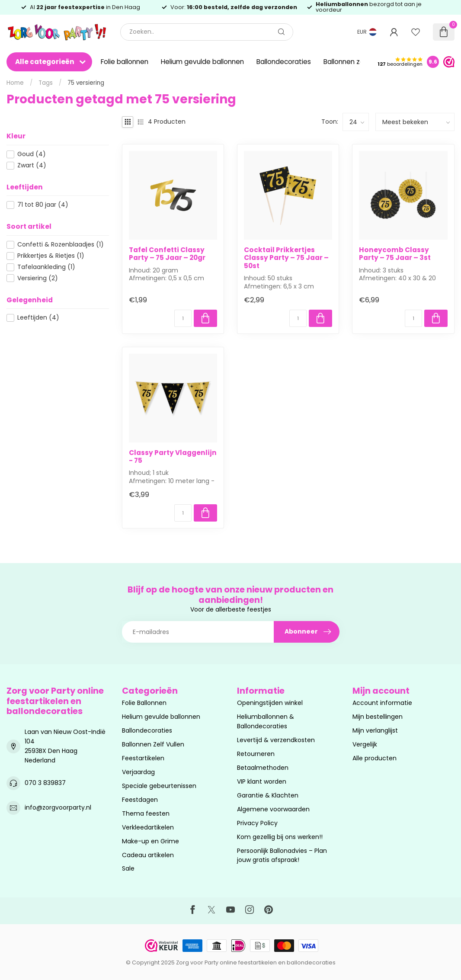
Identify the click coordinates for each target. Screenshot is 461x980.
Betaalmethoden (263, 768)
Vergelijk (365, 744)
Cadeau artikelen (148, 855)
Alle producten (375, 758)
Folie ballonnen (125, 62)
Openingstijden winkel (270, 703)
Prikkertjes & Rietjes (51, 256)
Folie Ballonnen (144, 703)
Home (15, 83)
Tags (46, 83)
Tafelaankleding (46, 267)
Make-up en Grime (150, 841)
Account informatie (382, 703)
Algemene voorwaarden (273, 809)
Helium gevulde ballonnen (202, 62)
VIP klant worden (262, 781)
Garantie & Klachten (268, 795)
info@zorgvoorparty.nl (58, 807)
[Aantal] (183, 318)
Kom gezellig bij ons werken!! (280, 837)
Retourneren (256, 754)
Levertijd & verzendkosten (276, 740)
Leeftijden (38, 318)
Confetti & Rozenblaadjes (61, 245)
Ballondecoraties (284, 62)
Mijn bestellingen (378, 717)
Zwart (32, 165)
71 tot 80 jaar (43, 205)
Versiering (38, 278)
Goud (32, 154)
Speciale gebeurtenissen (159, 786)
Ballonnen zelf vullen (356, 62)
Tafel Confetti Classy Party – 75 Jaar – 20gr (167, 254)
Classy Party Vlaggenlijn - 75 (173, 457)
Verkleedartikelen (148, 827)
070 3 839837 (45, 783)
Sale (128, 868)
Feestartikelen (143, 758)
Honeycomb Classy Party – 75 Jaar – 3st (395, 254)
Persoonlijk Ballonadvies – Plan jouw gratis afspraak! (282, 855)
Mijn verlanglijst (375, 730)
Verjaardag (138, 772)
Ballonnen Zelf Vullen (153, 744)
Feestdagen (140, 800)
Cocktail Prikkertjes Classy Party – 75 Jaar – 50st (286, 258)
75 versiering (86, 83)
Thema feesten (146, 813)
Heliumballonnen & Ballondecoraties (266, 721)
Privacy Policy (257, 823)
